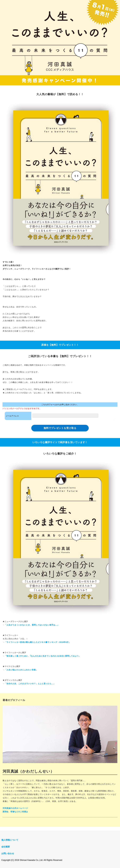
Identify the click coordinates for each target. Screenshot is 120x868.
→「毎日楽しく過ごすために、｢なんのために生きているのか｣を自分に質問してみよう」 (42, 656)
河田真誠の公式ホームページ (15, 808)
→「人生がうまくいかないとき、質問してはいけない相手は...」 (31, 625)
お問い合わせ (8, 853)
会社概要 (6, 847)
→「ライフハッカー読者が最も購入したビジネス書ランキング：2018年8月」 (37, 642)
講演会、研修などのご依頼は (15, 812)
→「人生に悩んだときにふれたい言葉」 (20, 670)
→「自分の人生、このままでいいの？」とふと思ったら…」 (29, 684)
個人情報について (10, 840)
